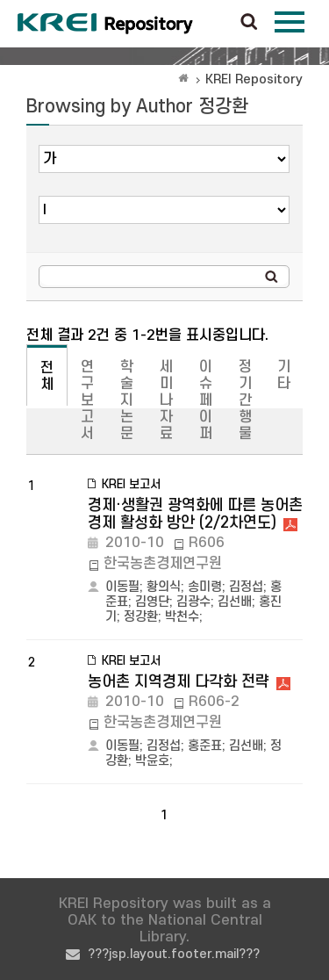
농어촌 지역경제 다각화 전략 (179, 682)
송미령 (205, 587)
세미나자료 (166, 400)
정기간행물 (245, 400)
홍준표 (205, 746)
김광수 (193, 602)
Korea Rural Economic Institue (105, 24)
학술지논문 (127, 400)
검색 (249, 23)
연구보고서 (87, 400)
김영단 (152, 602)
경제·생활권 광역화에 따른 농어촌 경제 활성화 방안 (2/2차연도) (195, 514)
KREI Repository (254, 79)
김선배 (235, 602)
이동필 (122, 587)
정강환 (141, 617)
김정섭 (246, 587)
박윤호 (152, 761)
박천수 (182, 617)
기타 (284, 375)
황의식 (164, 587)
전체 (47, 376)
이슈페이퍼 (206, 400)
